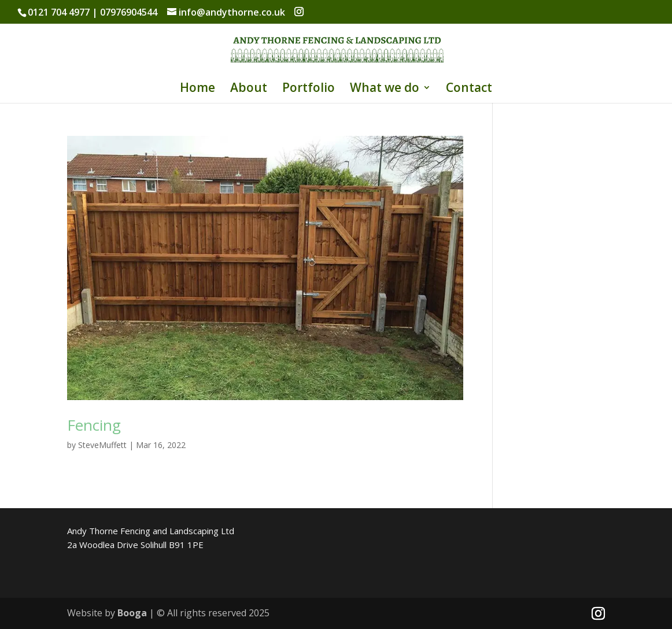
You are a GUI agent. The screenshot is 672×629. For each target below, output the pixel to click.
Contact (469, 89)
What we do (385, 89)
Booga (132, 613)
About (249, 89)
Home (197, 89)
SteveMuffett (102, 445)
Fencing (94, 425)
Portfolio (309, 89)
